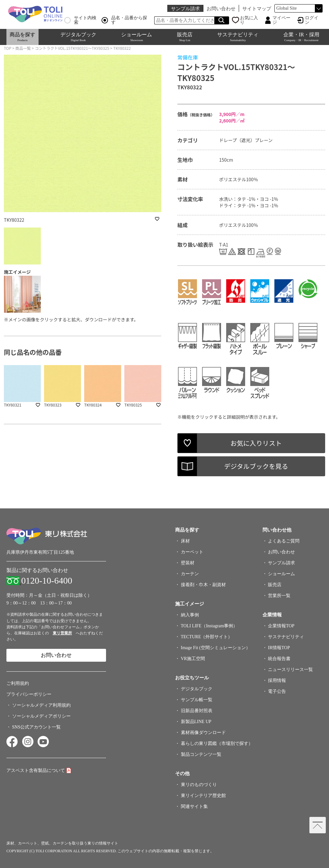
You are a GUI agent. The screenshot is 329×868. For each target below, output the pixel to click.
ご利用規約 (18, 683)
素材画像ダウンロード (203, 733)
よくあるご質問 (284, 541)
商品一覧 (23, 48)
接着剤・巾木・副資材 (203, 585)
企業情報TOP (281, 626)
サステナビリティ (238, 37)
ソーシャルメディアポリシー (41, 716)
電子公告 (277, 691)
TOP (8, 48)
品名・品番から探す (124, 20)
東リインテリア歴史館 (203, 796)
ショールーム (137, 37)
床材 (185, 541)
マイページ (281, 20)
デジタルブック (78, 37)
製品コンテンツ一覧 (201, 754)
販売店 (185, 37)
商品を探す (22, 37)
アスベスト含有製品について (36, 770)
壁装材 (188, 563)
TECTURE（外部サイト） (207, 637)
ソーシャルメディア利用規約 (41, 705)
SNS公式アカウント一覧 (37, 727)
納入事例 (190, 615)
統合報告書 (279, 659)
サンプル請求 (185, 9)
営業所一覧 (279, 596)
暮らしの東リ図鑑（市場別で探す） (217, 743)
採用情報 (277, 680)
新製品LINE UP (196, 722)
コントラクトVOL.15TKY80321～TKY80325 (72, 48)
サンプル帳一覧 (197, 700)
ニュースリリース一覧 (290, 670)
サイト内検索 (80, 20)
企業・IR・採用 (301, 37)
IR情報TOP (279, 648)
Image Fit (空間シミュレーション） (216, 648)
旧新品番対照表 (197, 711)
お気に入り (249, 20)
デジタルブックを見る (256, 466)
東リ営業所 (62, 633)
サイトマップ (257, 9)
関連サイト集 (194, 806)
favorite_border (157, 219)
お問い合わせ (221, 9)
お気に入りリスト (256, 443)
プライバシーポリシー (29, 694)
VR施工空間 (193, 659)
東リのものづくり (199, 785)
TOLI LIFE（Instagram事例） (209, 626)
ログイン (312, 20)
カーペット (192, 552)
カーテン (190, 574)
